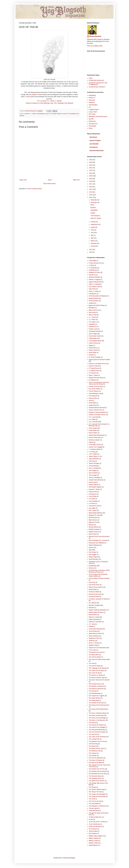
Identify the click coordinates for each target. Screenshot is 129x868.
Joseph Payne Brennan (96, 480)
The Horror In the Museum (97, 720)
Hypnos (91, 442)
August (93, 227)
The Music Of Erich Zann (96, 748)
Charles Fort (93, 327)
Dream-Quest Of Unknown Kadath (99, 360)
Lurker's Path (93, 112)
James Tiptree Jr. (94, 456)
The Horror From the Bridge (97, 718)
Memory (91, 525)
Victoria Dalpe (93, 831)
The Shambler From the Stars (98, 774)
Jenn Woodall (94, 144)
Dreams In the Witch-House (97, 364)
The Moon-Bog (93, 744)
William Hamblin (94, 838)
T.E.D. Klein (92, 650)
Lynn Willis (92, 508)
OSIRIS (93, 213)
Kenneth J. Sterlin (94, 489)
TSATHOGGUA (95, 216)
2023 (91, 168)
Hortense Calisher (94, 440)
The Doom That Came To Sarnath (99, 680)
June (92, 233)
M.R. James (93, 510)
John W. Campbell (94, 478)
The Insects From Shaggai (97, 727)
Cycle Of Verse (93, 343)
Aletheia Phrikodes (95, 277)
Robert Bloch (93, 615)
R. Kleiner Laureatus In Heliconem (99, 599)
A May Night (93, 261)
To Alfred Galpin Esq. (95, 817)
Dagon (91, 345)
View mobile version (49, 184)
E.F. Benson (93, 373)
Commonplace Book (95, 341)
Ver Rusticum (93, 829)
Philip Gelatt (93, 589)
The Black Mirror (94, 655)
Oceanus (92, 568)
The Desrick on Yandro (96, 675)
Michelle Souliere (94, 529)
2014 (91, 192)
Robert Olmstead (94, 619)
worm (29, 97)
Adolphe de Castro (95, 272)
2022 (91, 170)
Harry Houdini (93, 428)
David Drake (93, 353)
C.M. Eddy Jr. (93, 322)
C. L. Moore (33, 114)
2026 (91, 160)
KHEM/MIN (94, 210)
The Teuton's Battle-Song (97, 789)
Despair (91, 355)
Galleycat (92, 102)
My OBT (91, 119)
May (92, 235)
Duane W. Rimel (94, 366)
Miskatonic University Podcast (98, 117)
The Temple (92, 787)
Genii (90, 401)
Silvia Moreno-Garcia (95, 633)
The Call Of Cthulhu (95, 657)
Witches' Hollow (94, 843)
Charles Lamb (93, 329)
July (92, 230)
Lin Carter (92, 499)
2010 (91, 252)
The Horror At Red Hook (96, 715)
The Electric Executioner (96, 689)
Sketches (92, 641)
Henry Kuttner (93, 433)
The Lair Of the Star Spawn (97, 732)
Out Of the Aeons (94, 585)
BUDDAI (93, 208)
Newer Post (23, 180)
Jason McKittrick (94, 459)
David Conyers (93, 350)
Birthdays (92, 308)
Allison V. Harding (94, 284)
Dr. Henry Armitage (95, 357)
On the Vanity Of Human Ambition (99, 578)
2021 (91, 173)
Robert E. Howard (62, 114)
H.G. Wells (92, 419)
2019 (91, 179)
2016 (91, 187)
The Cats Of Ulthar (95, 666)
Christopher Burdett (95, 331)
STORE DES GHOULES (96, 80)
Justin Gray (92, 482)
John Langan (93, 475)
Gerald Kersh (93, 405)
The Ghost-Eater (94, 700)
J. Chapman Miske (95, 449)
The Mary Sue (93, 124)
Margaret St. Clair (94, 515)
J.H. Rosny (92, 452)
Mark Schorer (93, 520)
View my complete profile (95, 46)
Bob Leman (92, 312)
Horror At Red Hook (95, 438)
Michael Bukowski (95, 36)
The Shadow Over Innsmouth (98, 771)
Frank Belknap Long (42, 114)
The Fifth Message (95, 693)
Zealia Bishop (93, 845)
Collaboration (93, 338)
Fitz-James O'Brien (95, 389)
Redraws (92, 608)
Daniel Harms (93, 348)
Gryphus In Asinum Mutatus (97, 412)
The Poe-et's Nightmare (96, 758)
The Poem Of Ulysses (96, 760)
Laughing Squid (94, 109)
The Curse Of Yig (94, 673)
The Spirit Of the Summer (97, 781)
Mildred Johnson (94, 532)
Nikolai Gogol (93, 557)
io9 (90, 107)
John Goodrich (93, 473)
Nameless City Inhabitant (96, 543)
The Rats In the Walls (95, 763)
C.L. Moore (92, 320)
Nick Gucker (93, 552)
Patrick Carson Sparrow (96, 587)
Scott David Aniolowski (96, 629)
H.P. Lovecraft (52, 114)
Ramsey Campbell (94, 605)
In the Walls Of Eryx (95, 445)
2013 (91, 195)
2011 (91, 250)
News (91, 550)
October (93, 222)
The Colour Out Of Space (97, 671)
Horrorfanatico (93, 105)
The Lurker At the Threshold (97, 737)
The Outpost (93, 753)
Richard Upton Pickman (96, 612)
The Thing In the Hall (95, 792)
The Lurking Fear (94, 739)
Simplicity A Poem (94, 638)
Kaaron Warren (93, 485)
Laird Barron (94, 147)
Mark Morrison (93, 518)
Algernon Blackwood (95, 282)
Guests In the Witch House (97, 415)
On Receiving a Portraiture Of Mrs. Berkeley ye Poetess (99, 571)
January (93, 246)
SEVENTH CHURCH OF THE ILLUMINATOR (98, 84)
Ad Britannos (93, 270)
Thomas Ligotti (93, 808)
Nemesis (92, 548)
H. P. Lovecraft (93, 417)
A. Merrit (27, 114)
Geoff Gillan (92, 403)
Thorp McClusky (94, 811)
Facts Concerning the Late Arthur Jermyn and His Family (99, 383)
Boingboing (92, 95)
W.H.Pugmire (93, 833)
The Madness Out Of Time (97, 741)
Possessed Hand (94, 597)
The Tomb (92, 799)
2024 (91, 165)
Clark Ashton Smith (95, 336)
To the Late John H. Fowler (97, 822)
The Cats (92, 663)
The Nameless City (95, 751)
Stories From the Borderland (98, 648)
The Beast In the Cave (96, 652)
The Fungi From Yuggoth (96, 696)
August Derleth (93, 298)
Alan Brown (93, 137)
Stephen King (93, 645)
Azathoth (92, 303)
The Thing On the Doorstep (97, 797)
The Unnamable (94, 804)
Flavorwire (92, 100)
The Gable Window (95, 698)
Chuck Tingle (93, 334)
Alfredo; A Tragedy (94, 280)
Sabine (91, 626)
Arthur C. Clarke (94, 291)
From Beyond (93, 396)
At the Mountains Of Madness (98, 296)
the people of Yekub (36, 95)
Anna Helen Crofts (94, 287)
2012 (91, 197)
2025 (91, 162)
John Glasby (93, 471)
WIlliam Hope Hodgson (96, 836)
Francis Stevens (94, 391)
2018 (91, 181)
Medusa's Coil (93, 522)
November (94, 203)
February (94, 243)
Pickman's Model (94, 592)
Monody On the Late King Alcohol (99, 536)
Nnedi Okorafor (93, 559)
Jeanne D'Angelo (95, 141)
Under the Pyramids (95, 826)
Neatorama (92, 121)
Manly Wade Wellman (96, 513)
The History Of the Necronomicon (99, 705)
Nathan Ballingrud (94, 545)
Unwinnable (92, 126)
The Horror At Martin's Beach (98, 713)
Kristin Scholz (93, 492)
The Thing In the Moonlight (97, 794)
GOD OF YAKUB (96, 218)
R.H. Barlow (93, 603)
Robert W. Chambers (95, 622)
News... (93, 205)
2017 (91, 184)
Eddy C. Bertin (93, 375)
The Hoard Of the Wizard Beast (98, 709)
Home (50, 180)
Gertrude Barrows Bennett (97, 408)
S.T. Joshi (92, 624)
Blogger (73, 858)
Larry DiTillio (93, 496)
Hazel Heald (93, 430)
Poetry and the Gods (95, 594)
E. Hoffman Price (94, 371)
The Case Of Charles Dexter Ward (99, 659)
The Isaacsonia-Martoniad (97, 730)
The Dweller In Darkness (96, 686)
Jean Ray (92, 461)
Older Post (76, 180)
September (94, 224)
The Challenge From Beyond (98, 668)
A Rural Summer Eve (95, 263)
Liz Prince (92, 503)
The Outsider (93, 756)
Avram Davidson (94, 301)
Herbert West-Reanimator (97, 435)
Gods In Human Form (95, 410)
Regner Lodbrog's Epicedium (98, 610)
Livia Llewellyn (93, 501)
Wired (91, 128)
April (92, 238)
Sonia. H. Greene (94, 643)
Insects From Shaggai (96, 447)
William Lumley (93, 841)
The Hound (92, 723)
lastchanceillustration (97, 151)
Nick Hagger (93, 555)
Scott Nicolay (93, 631)
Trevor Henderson (94, 824)
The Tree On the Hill (95, 801)
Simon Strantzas (94, 636)
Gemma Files (93, 398)
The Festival (93, 691)
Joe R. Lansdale (94, 468)
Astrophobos (93, 294)
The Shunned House (95, 776)
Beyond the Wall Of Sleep (97, 305)
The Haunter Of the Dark (96, 703)
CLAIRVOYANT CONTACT (97, 87)
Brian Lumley (93, 315)
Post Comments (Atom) (35, 189)
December (94, 200)
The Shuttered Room (95, 778)
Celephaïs (92, 324)
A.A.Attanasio (93, 268)
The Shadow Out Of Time (97, 769)
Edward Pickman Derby (96, 378)
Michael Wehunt (94, 527)
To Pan (91, 819)
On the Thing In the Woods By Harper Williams (98, 575)
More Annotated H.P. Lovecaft (98, 540)
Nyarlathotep (93, 566)
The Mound (92, 746)
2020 (91, 176)
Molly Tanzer (93, 534)
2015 (91, 189)
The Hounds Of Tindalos (96, 725)
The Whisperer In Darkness (97, 806)
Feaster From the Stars (96, 386)
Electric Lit (92, 98)
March (93, 241)
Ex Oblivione (93, 380)
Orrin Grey (92, 582)
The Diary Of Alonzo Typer (97, 678)
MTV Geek (92, 114)
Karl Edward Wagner (95, 487)
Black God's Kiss (94, 310)
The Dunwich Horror (95, 684)
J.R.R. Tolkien (93, 454)
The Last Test (93, 734)
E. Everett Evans (94, 368)
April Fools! (92, 289)
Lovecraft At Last (94, 506)
